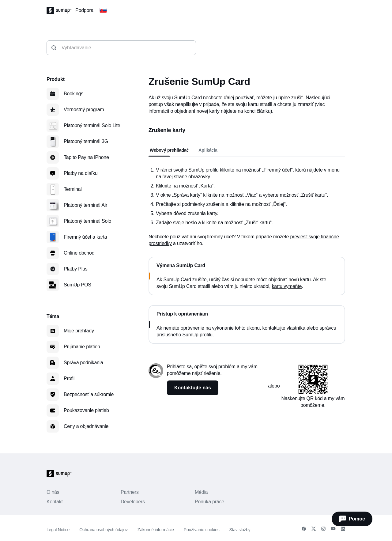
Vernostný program (84, 110)
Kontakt (55, 502)
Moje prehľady (79, 331)
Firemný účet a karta (85, 237)
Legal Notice (58, 530)
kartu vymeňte (287, 286)
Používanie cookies (202, 530)
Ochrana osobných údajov (104, 530)
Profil (69, 378)
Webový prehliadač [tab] (169, 150)
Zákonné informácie (156, 530)
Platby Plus (76, 269)
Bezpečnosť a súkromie (89, 394)
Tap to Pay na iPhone (86, 157)
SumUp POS (77, 285)
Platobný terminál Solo (87, 221)
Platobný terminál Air (85, 205)
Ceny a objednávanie (86, 426)
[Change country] (103, 10)
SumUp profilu (204, 170)
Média (201, 492)
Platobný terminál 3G (86, 141)
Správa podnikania (83, 363)
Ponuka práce (209, 502)
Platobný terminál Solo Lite (92, 125)
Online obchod (79, 253)
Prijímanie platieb (82, 347)
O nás (53, 492)
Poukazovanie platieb (86, 410)
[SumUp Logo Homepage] (61, 10)
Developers (133, 502)
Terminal (73, 189)
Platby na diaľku (81, 173)
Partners (130, 492)
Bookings (73, 94)
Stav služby (240, 530)
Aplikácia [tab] (208, 150)
